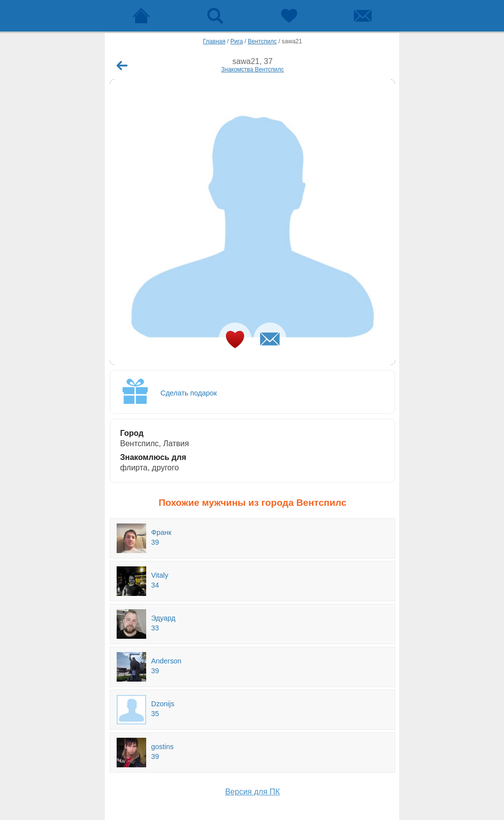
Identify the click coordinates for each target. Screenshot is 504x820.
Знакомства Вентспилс (252, 69)
